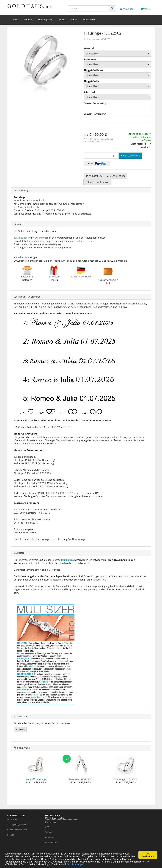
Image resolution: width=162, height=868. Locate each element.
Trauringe (28, 20)
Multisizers (39, 241)
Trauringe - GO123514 (81, 779)
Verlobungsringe (45, 20)
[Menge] (101, 156)
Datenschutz (51, 822)
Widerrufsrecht (52, 842)
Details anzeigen (75, 865)
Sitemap (49, 832)
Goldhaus (62, 20)
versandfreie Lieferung (103, 139)
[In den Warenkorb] (130, 156)
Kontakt (74, 20)
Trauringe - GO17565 (126, 779)
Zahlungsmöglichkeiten (17, 824)
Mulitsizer (22, 238)
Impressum (50, 837)
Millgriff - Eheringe (36, 779)
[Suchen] (88, 8)
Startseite (14, 20)
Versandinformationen (17, 830)
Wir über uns (13, 819)
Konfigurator (89, 20)
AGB (47, 827)
